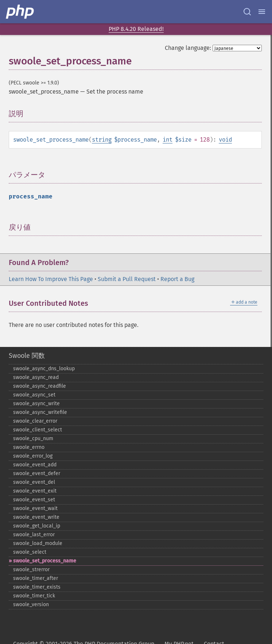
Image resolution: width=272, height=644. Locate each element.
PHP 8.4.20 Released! (136, 29)
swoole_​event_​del (34, 482)
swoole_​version (31, 605)
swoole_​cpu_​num (33, 438)
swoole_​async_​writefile (40, 412)
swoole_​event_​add (35, 465)
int (168, 140)
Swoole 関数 (27, 356)
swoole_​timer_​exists (37, 587)
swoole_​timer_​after (36, 578)
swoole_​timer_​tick (34, 596)
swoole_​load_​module (38, 543)
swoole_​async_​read (36, 377)
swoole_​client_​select (38, 430)
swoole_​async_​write (36, 404)
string (102, 140)
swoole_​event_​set (34, 500)
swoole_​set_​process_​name (45, 561)
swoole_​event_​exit (35, 491)
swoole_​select (30, 552)
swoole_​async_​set (34, 395)
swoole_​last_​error (34, 535)
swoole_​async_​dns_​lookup (44, 369)
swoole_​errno (29, 447)
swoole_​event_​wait (35, 508)
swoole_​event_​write (36, 517)
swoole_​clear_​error (35, 421)
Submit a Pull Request (127, 279)
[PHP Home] (20, 12)
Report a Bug (177, 279)
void (225, 140)
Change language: (188, 48)
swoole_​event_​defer (37, 473)
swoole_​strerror (31, 570)
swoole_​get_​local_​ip (37, 526)
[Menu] (262, 12)
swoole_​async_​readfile (40, 386)
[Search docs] (247, 12)
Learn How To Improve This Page (51, 279)
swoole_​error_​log (33, 456)
